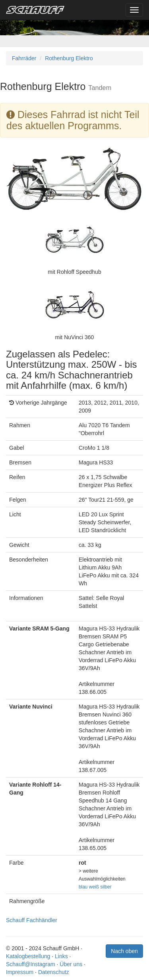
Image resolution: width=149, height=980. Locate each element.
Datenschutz (54, 972)
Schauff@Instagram (31, 964)
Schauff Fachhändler (32, 920)
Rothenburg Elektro (69, 58)
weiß (94, 887)
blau (83, 887)
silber (106, 887)
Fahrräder (24, 58)
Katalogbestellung (28, 956)
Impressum (20, 972)
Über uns (71, 964)
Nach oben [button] (124, 951)
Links (61, 956)
